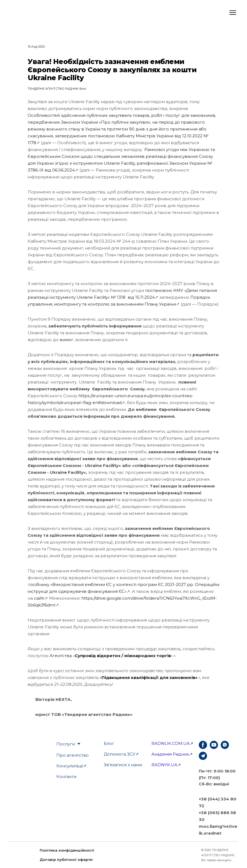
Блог (109, 743)
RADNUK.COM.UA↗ (172, 743)
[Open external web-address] (31, 13)
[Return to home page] (171, 855)
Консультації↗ (71, 766)
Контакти (66, 776)
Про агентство (73, 755)
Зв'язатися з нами (123, 765)
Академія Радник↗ (172, 754)
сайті (39, 598)
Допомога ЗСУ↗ (121, 754)
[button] (203, 745)
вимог (67, 340)
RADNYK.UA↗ (166, 765)
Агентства (61, 656)
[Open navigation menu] (233, 13)
